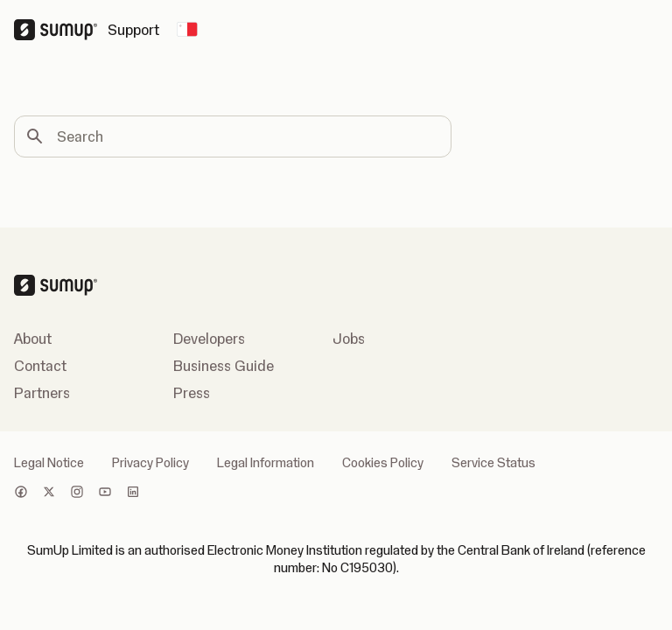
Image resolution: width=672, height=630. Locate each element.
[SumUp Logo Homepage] (61, 30)
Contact (40, 366)
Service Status (493, 463)
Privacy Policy (150, 463)
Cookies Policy (383, 463)
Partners (42, 393)
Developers (209, 339)
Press (192, 393)
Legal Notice (49, 463)
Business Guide (224, 366)
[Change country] (187, 30)
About (33, 339)
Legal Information (266, 463)
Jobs (349, 339)
